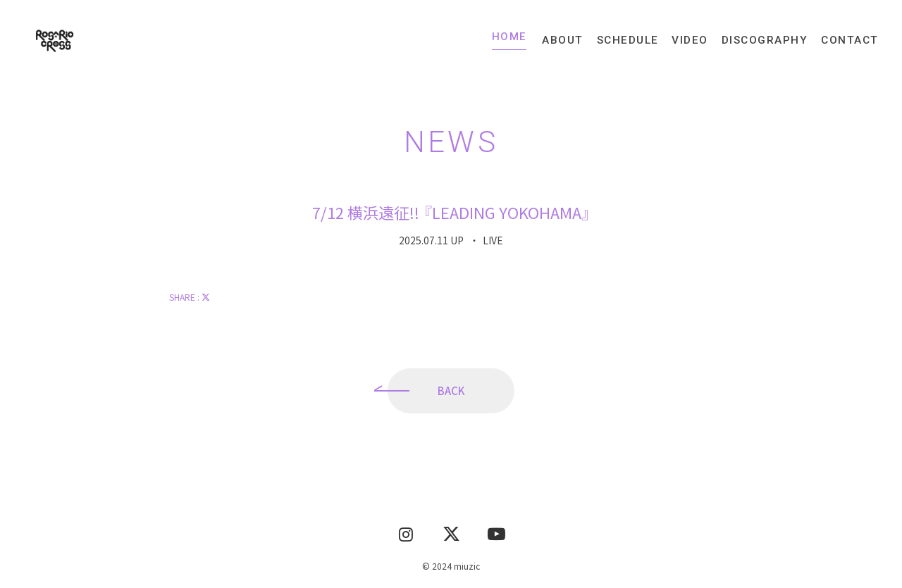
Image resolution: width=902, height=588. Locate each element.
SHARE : (190, 300)
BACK (451, 394)
